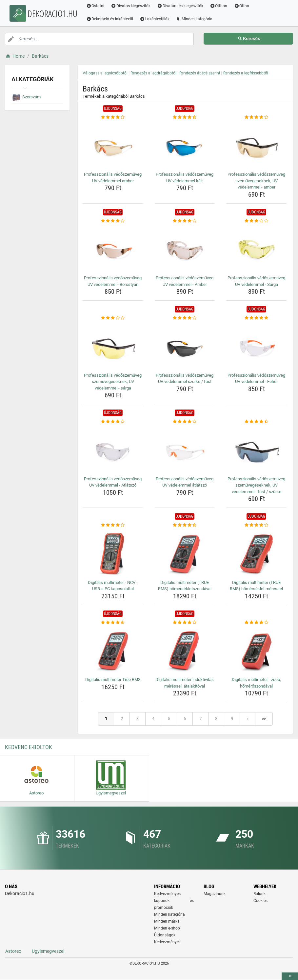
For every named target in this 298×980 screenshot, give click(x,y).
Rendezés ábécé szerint (200, 73)
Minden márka (167, 921)
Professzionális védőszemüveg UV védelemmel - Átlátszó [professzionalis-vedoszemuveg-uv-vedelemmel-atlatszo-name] (113, 482)
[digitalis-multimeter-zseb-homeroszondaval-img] (256, 650)
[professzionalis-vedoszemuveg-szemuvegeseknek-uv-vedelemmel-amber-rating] (256, 117)
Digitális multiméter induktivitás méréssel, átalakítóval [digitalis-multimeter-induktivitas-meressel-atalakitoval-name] (185, 683)
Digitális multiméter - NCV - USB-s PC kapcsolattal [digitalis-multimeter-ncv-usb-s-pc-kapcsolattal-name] (113, 586)
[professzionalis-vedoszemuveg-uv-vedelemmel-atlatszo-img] (113, 450)
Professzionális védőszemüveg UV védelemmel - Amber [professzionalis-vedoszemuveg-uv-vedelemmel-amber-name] (185, 281)
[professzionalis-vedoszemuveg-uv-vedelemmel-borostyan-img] (113, 249)
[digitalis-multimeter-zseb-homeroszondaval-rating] (256, 623)
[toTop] (290, 976)
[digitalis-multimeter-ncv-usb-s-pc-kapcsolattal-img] (113, 553)
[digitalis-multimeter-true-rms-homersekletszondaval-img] (185, 553)
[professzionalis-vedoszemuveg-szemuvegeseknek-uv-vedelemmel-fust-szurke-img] (256, 450)
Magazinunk (215, 894)
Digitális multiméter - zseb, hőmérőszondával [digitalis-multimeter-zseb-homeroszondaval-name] (256, 683)
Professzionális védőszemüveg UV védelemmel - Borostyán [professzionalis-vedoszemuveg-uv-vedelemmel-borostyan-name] (113, 281)
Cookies (260, 901)
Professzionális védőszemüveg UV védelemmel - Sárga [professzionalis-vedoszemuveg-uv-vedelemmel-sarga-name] (256, 281)
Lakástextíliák (156, 19)
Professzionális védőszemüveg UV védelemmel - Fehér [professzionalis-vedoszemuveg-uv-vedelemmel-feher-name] (256, 379)
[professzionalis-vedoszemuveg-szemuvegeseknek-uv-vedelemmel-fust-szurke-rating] (256, 422)
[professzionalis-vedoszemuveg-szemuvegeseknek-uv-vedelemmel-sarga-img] (113, 346)
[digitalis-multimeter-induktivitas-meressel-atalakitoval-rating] (185, 623)
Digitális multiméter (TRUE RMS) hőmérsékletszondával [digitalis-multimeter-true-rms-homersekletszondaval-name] (185, 586)
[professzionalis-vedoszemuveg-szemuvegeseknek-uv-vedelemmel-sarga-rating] (113, 318)
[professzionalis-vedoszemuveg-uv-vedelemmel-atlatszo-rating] (113, 422)
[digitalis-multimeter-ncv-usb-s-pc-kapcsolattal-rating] (113, 525)
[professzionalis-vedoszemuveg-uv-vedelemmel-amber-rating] (113, 117)
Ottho (243, 6)
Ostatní (96, 6)
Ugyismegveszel (48, 951)
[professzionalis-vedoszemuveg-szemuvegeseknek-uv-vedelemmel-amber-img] (256, 145)
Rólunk (259, 894)
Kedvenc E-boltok (29, 747)
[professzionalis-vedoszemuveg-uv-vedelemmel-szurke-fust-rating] (185, 318)
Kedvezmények (167, 942)
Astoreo (13, 951)
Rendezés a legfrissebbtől (246, 73)
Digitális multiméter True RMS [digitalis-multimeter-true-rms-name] (113, 680)
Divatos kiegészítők (132, 6)
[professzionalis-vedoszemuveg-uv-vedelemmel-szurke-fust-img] (185, 346)
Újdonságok (165, 935)
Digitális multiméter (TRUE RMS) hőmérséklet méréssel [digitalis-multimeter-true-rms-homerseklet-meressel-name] (256, 586)
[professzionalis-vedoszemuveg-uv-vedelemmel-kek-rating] (185, 117)
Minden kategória (196, 19)
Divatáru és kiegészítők (181, 6)
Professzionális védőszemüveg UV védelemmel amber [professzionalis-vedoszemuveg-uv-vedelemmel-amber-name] (113, 178)
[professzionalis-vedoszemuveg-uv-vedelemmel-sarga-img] (256, 249)
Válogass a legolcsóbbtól (105, 73)
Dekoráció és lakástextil (111, 19)
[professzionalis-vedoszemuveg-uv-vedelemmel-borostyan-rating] (113, 221)
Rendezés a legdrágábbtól (153, 73)
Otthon (220, 6)
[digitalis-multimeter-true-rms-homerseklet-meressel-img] (256, 553)
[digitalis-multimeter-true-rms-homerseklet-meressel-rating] (256, 525)
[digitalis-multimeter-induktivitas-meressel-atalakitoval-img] (185, 650)
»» (264, 719)
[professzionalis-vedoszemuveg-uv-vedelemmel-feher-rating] (256, 318)
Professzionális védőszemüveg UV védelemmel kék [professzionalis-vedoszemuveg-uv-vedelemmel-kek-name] (185, 178)
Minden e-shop (167, 928)
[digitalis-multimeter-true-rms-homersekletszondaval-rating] (185, 525)
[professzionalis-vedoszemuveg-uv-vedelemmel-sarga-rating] (256, 221)
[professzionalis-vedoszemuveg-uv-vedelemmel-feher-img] (256, 346)
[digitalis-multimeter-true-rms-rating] (113, 623)
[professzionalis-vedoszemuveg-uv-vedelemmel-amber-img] (113, 145)
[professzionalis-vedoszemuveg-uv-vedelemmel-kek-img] (185, 145)
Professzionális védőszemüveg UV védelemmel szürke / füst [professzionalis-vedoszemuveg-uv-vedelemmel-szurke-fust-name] (185, 379)
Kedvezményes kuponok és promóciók (174, 901)
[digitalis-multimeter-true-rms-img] (113, 650)
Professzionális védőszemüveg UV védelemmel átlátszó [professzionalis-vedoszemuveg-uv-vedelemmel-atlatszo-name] (185, 482)
